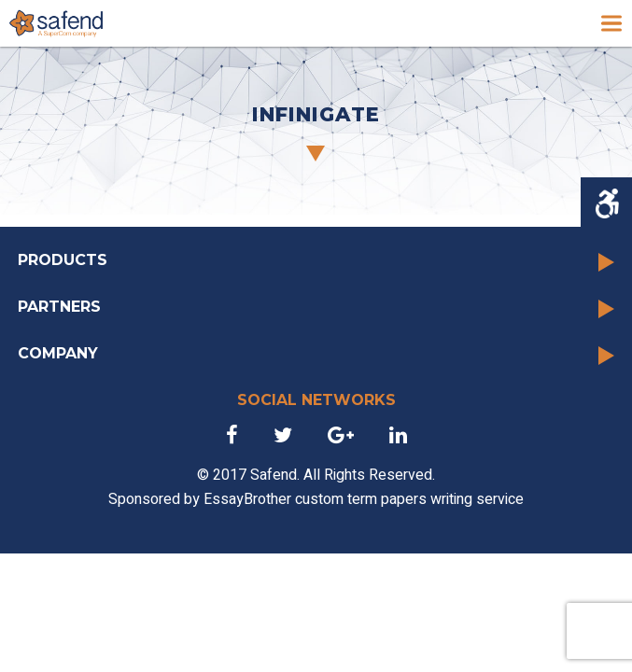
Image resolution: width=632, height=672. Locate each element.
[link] (56, 23)
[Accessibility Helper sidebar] (606, 203)
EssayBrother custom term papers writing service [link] (364, 499)
